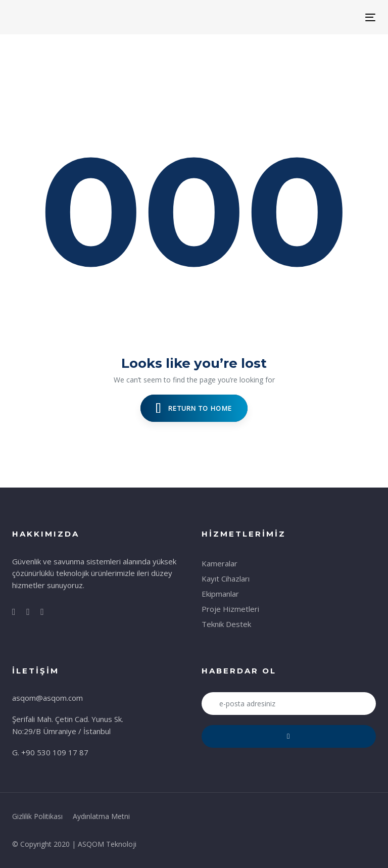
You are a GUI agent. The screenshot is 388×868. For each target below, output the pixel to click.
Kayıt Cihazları (226, 578)
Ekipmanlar (220, 594)
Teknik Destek (226, 624)
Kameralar (220, 563)
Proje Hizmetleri (230, 609)
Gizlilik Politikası (37, 816)
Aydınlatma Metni (101, 816)
